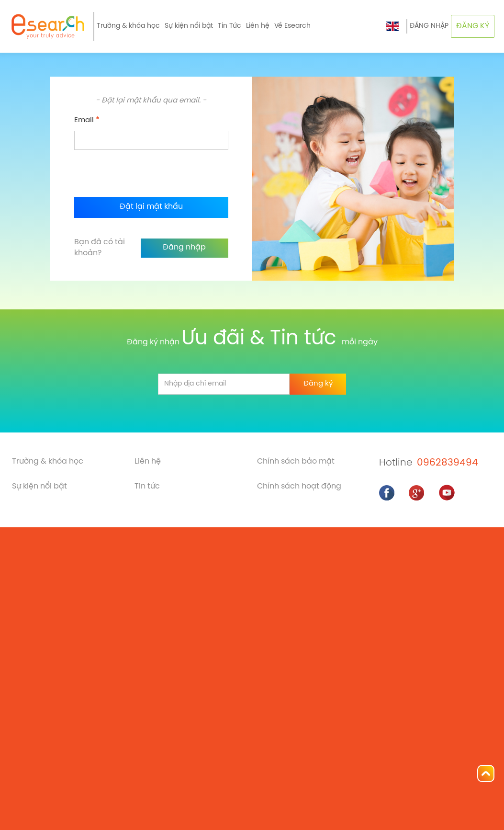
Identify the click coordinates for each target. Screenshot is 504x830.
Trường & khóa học (128, 26)
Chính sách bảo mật (296, 461)
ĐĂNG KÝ (473, 26)
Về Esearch (292, 26)
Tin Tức (230, 26)
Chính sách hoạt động (299, 486)
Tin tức (147, 486)
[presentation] (147, 173)
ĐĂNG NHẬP (429, 26)
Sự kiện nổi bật (189, 26)
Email (87, 120)
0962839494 (448, 463)
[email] (224, 384)
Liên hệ (258, 26)
